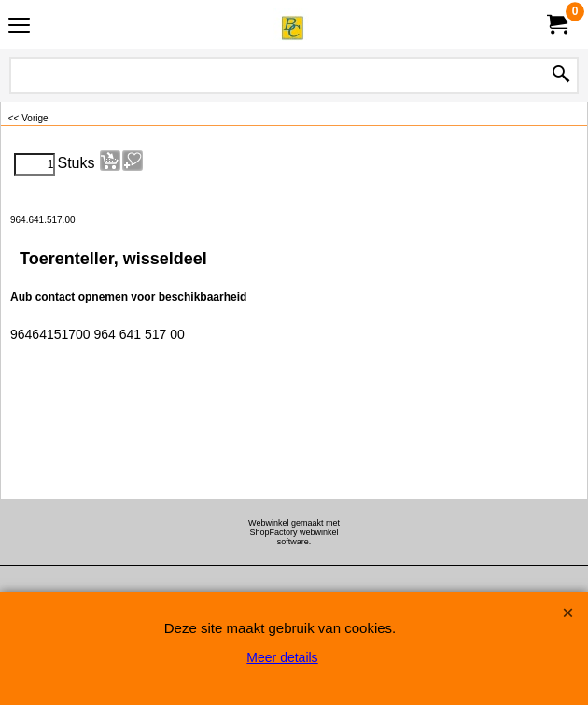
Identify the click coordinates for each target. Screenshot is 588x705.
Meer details (282, 657)
